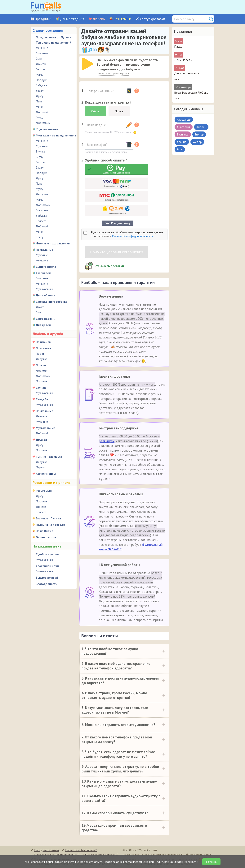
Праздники (43, 19)
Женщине (42, 48)
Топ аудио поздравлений (53, 42)
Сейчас (96, 111)
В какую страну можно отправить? (57, 855)
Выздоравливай (47, 578)
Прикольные (45, 250)
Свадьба (42, 399)
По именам (44, 342)
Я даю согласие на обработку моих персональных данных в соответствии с (127, 234)
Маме (40, 75)
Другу (40, 96)
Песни (40, 354)
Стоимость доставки (109, 266)
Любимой (42, 112)
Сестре (40, 69)
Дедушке (42, 194)
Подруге (41, 80)
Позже (119, 111)
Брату (40, 91)
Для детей (43, 325)
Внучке (40, 151)
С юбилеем (43, 273)
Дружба (41, 440)
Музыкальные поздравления (56, 135)
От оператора (46, 537)
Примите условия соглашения (116, 252)
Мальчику (42, 210)
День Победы (183, 60)
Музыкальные (45, 289)
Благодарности (47, 584)
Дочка (40, 307)
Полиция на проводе (50, 525)
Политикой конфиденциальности (133, 236)
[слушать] (87, 64)
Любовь (99, 19)
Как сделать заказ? (47, 850)
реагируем (107, 441)
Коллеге (41, 221)
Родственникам (47, 129)
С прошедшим (46, 319)
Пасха (178, 46)
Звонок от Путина (48, 518)
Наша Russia (45, 531)
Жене (39, 107)
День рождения (72, 19)
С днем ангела (46, 267)
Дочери (41, 64)
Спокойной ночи (47, 566)
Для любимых (45, 295)
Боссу (40, 237)
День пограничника (187, 73)
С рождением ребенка (52, 302)
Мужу (39, 117)
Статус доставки (152, 19)
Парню (40, 467)
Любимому (43, 123)
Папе (39, 101)
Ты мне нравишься (49, 457)
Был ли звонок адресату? (102, 855)
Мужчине (42, 53)
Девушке (42, 359)
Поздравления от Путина (53, 37)
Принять (211, 862)
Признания (43, 348)
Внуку (40, 157)
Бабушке (41, 85)
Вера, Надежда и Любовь (191, 92)
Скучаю (41, 388)
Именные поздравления (53, 243)
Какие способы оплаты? (81, 850)
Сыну (39, 58)
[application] (88, 64)
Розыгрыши (122, 19)
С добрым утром (47, 554)
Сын (38, 312)
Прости (41, 365)
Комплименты (46, 474)
